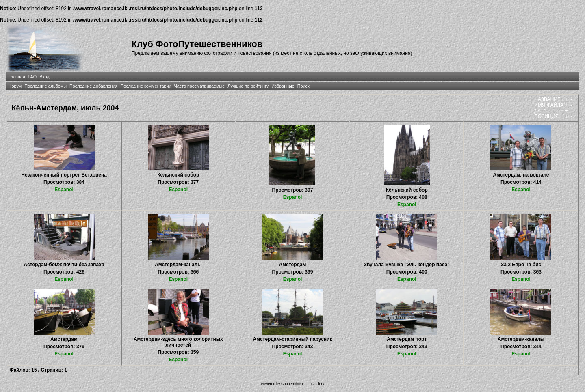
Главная (16, 77)
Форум (15, 86)
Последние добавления (93, 86)
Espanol (64, 190)
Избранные (283, 86)
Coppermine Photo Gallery (303, 384)
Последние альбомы (45, 86)
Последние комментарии (146, 86)
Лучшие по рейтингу (248, 86)
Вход (44, 77)
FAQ (32, 77)
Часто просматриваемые (200, 86)
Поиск (303, 86)
